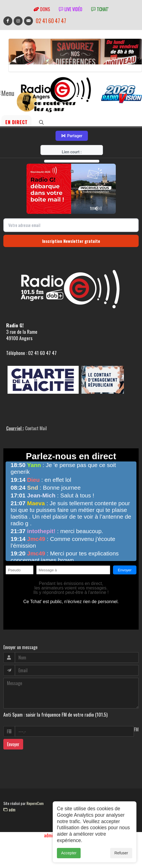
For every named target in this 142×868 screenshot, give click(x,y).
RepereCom (35, 803)
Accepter (69, 856)
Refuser (121, 856)
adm (9, 809)
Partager (72, 136)
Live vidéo (71, 9)
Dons (42, 9)
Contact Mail (36, 428)
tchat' (100, 9)
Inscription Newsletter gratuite (71, 241)
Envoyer (13, 744)
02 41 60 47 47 (51, 21)
